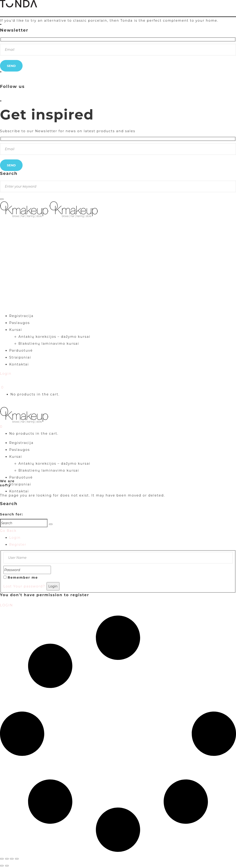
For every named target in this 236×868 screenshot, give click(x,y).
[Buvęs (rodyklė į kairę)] (2, 866)
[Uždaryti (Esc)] (17, 859)
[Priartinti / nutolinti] (2, 859)
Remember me (23, 578)
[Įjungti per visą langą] (7, 859)
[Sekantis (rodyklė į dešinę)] (7, 866)
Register (18, 545)
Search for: (12, 514)
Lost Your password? (24, 586)
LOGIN (6, 605)
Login (15, 538)
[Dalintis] (12, 859)
